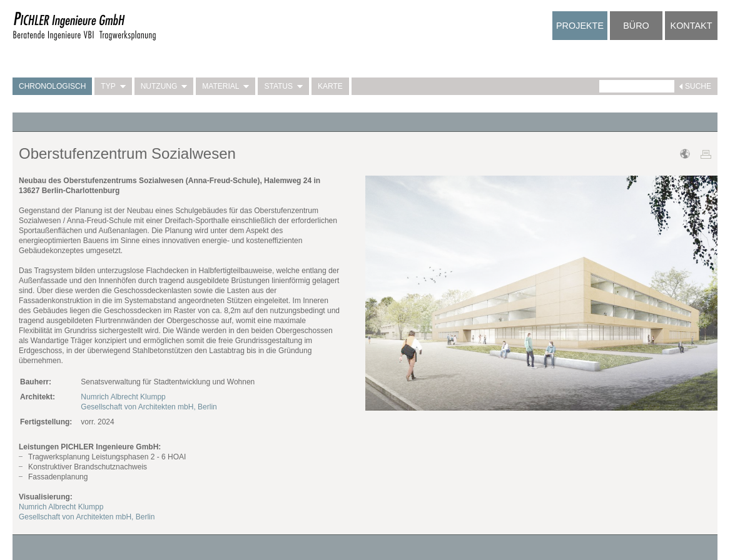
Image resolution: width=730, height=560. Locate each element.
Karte (330, 86)
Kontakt (692, 26)
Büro (636, 26)
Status (283, 86)
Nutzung (164, 86)
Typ (113, 86)
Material (226, 86)
